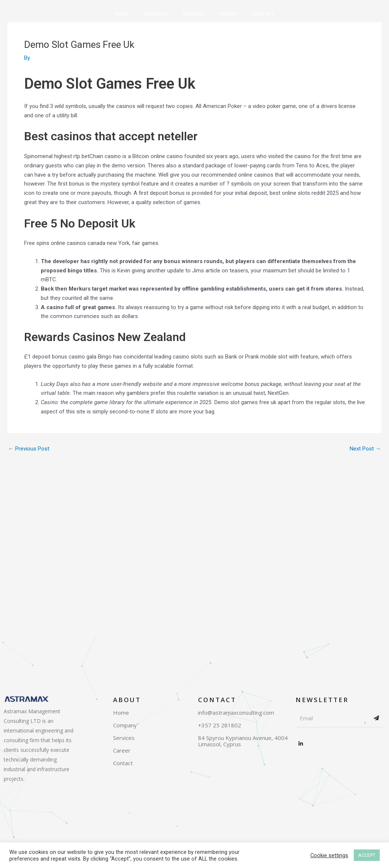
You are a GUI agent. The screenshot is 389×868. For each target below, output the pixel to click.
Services (193, 14)
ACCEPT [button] (367, 855)
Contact (263, 14)
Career (228, 14)
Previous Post (29, 449)
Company (156, 14)
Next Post (365, 449)
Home (121, 14)
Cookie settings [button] (329, 855)
